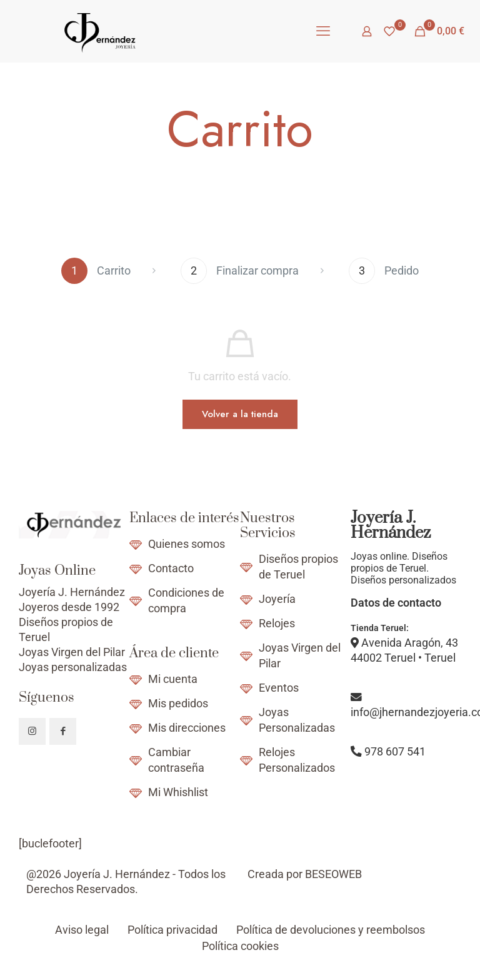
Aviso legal (82, 930)
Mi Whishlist (178, 792)
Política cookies (240, 946)
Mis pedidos (178, 704)
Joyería (277, 599)
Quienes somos (187, 544)
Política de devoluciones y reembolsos (331, 930)
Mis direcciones (187, 728)
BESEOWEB (333, 874)
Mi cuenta (173, 679)
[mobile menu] (323, 31)
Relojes (277, 624)
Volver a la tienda (240, 414)
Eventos (279, 688)
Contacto (171, 568)
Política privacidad (172, 930)
